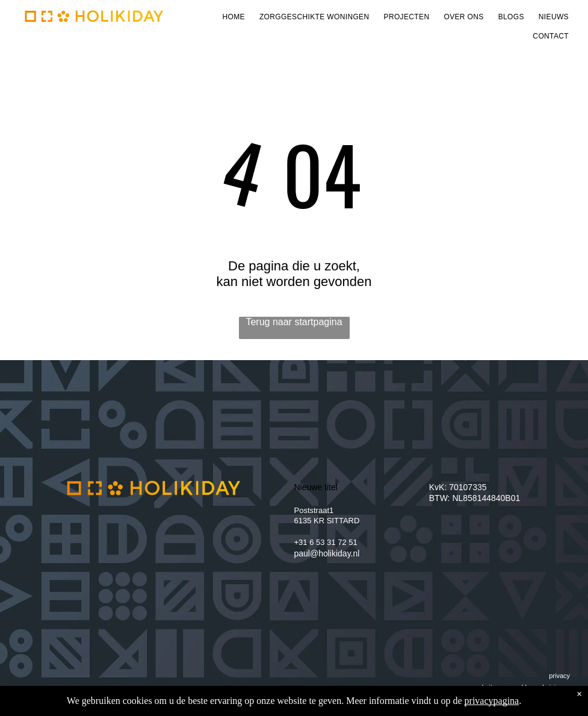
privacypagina (492, 701)
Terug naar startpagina (294, 322)
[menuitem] (233, 17)
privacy (559, 676)
